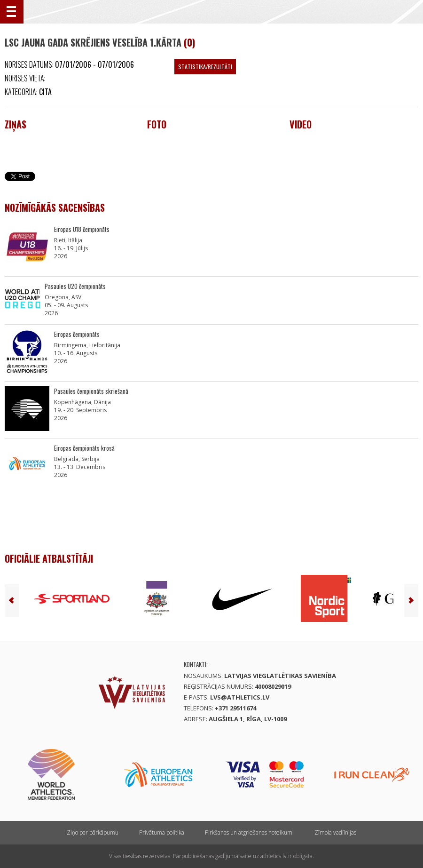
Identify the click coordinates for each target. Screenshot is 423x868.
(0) (189, 42)
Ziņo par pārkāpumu (93, 832)
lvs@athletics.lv (240, 697)
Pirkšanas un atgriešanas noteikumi (249, 832)
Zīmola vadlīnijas (335, 832)
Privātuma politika (162, 832)
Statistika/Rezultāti (205, 67)
